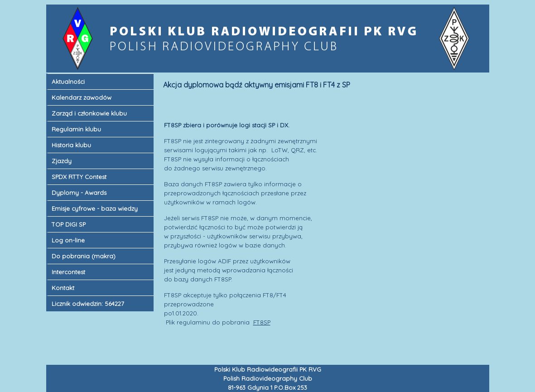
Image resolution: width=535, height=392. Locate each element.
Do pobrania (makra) (84, 256)
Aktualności (68, 82)
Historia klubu (71, 145)
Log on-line (68, 240)
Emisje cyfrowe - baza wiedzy (95, 208)
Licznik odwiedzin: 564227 (88, 304)
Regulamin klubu (76, 129)
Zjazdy (62, 161)
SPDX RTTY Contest (79, 177)
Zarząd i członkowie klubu (89, 113)
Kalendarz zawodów (82, 97)
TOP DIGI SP (69, 224)
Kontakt (63, 288)
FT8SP (262, 322)
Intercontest (68, 272)
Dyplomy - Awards (79, 193)
